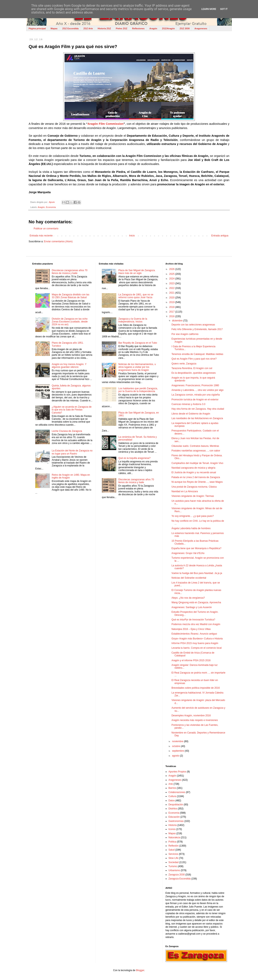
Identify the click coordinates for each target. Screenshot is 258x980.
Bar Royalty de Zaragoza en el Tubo (138, 343)
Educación (174, 817)
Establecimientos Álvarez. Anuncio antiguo (194, 634)
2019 (172, 302)
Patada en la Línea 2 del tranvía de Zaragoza (196, 477)
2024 (172, 279)
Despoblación (176, 805)
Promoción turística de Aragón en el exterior (195, 400)
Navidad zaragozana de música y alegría (193, 468)
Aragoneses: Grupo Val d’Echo (188, 553)
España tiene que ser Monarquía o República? (197, 548)
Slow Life (173, 858)
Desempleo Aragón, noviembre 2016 (191, 716)
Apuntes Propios (177, 772)
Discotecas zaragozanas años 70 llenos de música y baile (70, 272)
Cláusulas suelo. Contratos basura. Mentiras (195, 446)
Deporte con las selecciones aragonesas (193, 325)
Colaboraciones (177, 792)
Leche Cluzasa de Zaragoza (67, 431)
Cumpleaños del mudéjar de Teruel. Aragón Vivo (197, 463)
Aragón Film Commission (105, 124)
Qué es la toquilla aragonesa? (134, 458)
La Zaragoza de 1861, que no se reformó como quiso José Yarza (136, 296)
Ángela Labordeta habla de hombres (191, 528)
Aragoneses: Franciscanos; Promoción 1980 (195, 385)
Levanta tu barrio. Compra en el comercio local (197, 648)
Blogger (140, 970)
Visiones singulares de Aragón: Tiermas (193, 496)
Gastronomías (176, 821)
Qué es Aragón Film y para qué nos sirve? (194, 359)
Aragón (153, 28)
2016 (172, 316)
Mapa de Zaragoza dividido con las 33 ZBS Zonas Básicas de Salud (71, 296)
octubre (176, 746)
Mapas (54, 28)
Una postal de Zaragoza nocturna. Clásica (194, 487)
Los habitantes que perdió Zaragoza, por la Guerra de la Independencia (138, 390)
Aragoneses (201, 28)
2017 (172, 312)
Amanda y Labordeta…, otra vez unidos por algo (198, 390)
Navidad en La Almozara (185, 491)
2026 (172, 269)
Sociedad (174, 862)
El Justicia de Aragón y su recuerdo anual (194, 472)
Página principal (37, 28)
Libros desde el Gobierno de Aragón (191, 414)
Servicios (173, 854)
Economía (51, 207)
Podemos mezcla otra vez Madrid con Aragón (196, 624)
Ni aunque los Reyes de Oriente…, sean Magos (197, 482)
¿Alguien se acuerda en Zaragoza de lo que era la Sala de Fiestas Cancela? (72, 410)
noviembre (178, 741)
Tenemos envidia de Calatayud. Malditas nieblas (197, 354)
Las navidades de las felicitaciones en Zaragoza (197, 418)
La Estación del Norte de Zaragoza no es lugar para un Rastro (72, 452)
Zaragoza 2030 (177, 875)
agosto (176, 756)
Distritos (173, 809)
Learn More (209, 9)
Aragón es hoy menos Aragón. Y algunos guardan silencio (69, 366)
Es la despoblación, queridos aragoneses (194, 373)
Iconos (172, 829)
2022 (172, 288)
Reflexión (174, 846)
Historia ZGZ (104, 28)
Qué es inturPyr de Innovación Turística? (193, 620)
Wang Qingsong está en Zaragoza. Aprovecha (196, 602)
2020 (172, 298)
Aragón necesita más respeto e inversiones (195, 720)
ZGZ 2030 (185, 28)
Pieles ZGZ (122, 28)
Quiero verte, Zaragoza (184, 364)
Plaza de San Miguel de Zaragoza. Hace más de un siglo (137, 272)
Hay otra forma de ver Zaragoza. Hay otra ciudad (198, 409)
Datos (172, 801)
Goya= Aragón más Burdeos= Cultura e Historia (197, 639)
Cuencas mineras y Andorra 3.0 (188, 404)
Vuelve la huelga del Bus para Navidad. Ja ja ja (197, 573)
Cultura (172, 796)
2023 (172, 283)
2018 (172, 307)
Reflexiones (138, 28)
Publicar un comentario (46, 229)
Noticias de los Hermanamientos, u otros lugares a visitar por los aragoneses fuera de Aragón (137, 367)
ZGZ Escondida (70, 28)
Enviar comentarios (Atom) (58, 241)
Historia (173, 825)
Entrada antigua (220, 236)
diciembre (178, 321)
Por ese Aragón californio (185, 334)
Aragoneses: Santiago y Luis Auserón (192, 607)
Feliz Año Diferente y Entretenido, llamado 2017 (197, 329)
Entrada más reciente (41, 236)
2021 (172, 293)
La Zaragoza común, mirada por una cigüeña (196, 395)
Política (172, 842)
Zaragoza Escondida (180, 879)
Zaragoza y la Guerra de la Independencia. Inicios (133, 320)
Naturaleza (174, 837)
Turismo (173, 866)
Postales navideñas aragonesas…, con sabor (196, 451)
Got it (224, 9)
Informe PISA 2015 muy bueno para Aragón (195, 643)
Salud (172, 850)
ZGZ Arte (88, 28)
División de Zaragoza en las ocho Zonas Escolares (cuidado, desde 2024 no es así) (70, 322)
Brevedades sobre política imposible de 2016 (196, 688)
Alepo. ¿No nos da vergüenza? (188, 598)
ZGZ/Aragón (169, 28)
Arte (171, 784)
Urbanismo (174, 870)
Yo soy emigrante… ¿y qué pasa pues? (193, 516)
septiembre (178, 751)
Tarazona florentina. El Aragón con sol (192, 368)
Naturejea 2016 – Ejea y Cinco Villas (191, 629)
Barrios (172, 788)
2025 (172, 274)
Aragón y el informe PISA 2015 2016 (191, 660)
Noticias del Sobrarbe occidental (189, 578)
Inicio (132, 236)
